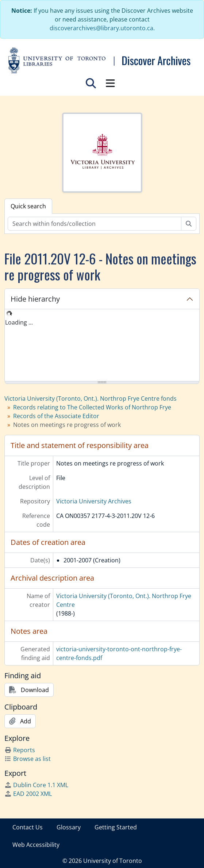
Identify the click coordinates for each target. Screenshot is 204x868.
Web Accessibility (36, 845)
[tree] (102, 346)
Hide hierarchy (35, 299)
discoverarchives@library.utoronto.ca (101, 28)
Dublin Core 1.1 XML (36, 785)
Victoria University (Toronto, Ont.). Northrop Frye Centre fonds (91, 398)
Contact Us (28, 827)
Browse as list (28, 759)
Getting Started (116, 827)
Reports (20, 750)
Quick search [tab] (28, 206)
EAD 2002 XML (28, 794)
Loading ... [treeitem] (19, 322)
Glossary (69, 827)
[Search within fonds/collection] (95, 224)
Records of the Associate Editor (56, 416)
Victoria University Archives (94, 501)
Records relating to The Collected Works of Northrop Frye (92, 407)
